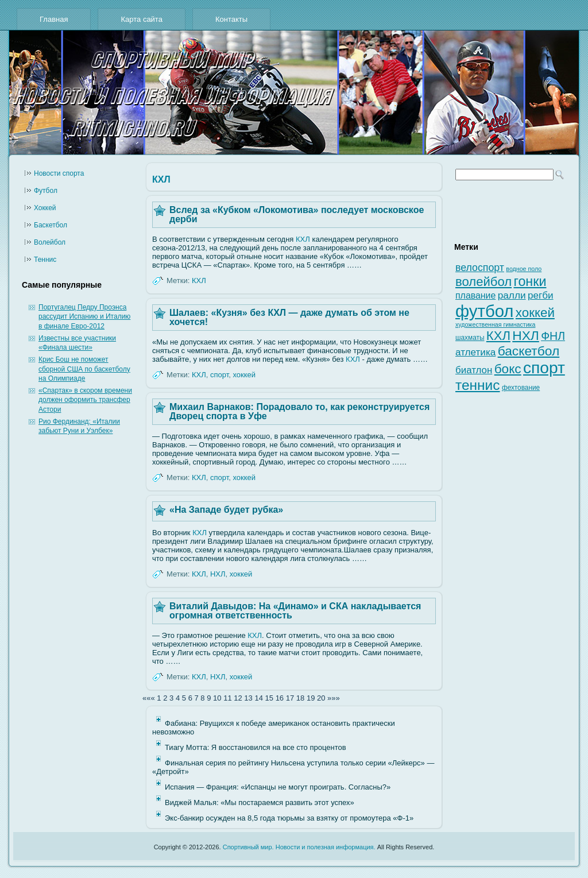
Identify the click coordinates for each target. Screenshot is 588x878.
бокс (508, 369)
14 (258, 698)
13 (248, 698)
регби (541, 295)
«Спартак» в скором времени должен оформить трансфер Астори (85, 400)
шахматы (470, 338)
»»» (334, 698)
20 (321, 698)
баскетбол (529, 351)
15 (269, 698)
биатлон (474, 370)
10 (217, 698)
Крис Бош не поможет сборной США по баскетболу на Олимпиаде (84, 369)
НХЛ (218, 574)
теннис (478, 385)
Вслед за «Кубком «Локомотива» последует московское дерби (297, 214)
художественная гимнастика (495, 324)
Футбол (46, 191)
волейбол (483, 282)
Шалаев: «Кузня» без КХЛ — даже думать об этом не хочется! (289, 317)
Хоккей (45, 208)
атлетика (475, 352)
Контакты (231, 19)
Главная (54, 19)
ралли (512, 295)
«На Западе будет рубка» (226, 510)
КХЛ (303, 239)
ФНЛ (553, 336)
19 (311, 698)
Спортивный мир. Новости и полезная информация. (299, 847)
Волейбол (50, 242)
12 (238, 698)
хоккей (244, 375)
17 (290, 698)
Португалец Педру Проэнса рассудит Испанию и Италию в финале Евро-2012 (84, 317)
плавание (475, 295)
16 (280, 698)
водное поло (524, 269)
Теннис (45, 260)
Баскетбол (51, 225)
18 (300, 698)
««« (149, 698)
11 (227, 698)
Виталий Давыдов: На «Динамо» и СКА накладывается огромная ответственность (295, 611)
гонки (530, 281)
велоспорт (480, 268)
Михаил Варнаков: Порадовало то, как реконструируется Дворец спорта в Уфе (299, 411)
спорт (219, 375)
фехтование (521, 388)
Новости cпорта (59, 173)
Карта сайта (141, 19)
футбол (484, 311)
